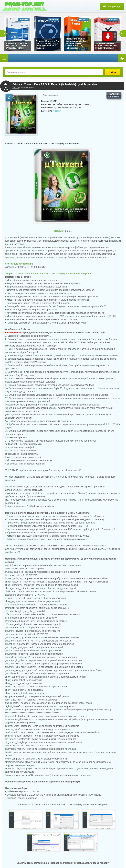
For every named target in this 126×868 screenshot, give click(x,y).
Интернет (57, 111)
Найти (113, 72)
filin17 (15, 88)
